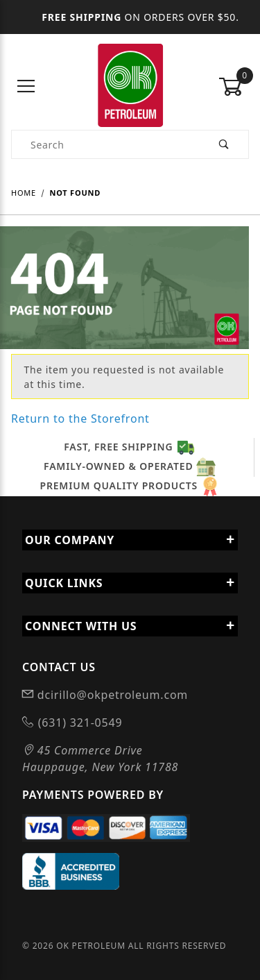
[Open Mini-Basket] (234, 87)
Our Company (130, 540)
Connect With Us (130, 626)
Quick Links (130, 583)
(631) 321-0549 (79, 723)
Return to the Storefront (80, 419)
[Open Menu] (26, 87)
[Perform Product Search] (224, 144)
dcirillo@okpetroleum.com (111, 695)
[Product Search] (106, 144)
